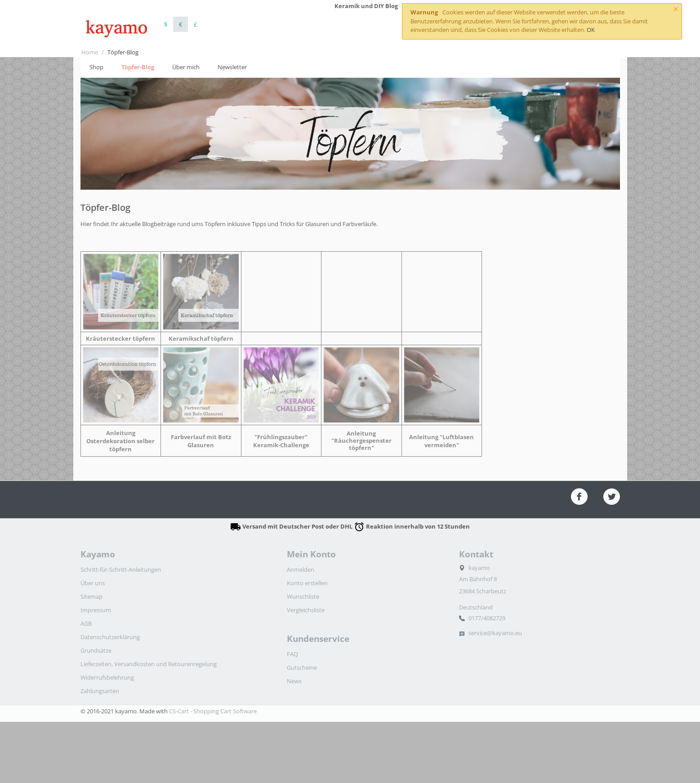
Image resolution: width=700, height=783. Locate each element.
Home (90, 52)
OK (591, 30)
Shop (96, 67)
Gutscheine (302, 667)
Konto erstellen (307, 583)
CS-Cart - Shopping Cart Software (213, 711)
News (294, 681)
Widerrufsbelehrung (107, 677)
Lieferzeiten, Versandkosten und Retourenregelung (149, 664)
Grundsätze (96, 650)
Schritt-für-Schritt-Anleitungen (121, 569)
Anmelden (301, 569)
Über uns (93, 583)
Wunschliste (303, 596)
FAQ (292, 654)
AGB (86, 623)
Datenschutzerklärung (110, 637)
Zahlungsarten (100, 691)
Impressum (96, 610)
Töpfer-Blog (138, 67)
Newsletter (232, 67)
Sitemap (91, 596)
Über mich (186, 67)
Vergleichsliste (306, 610)
